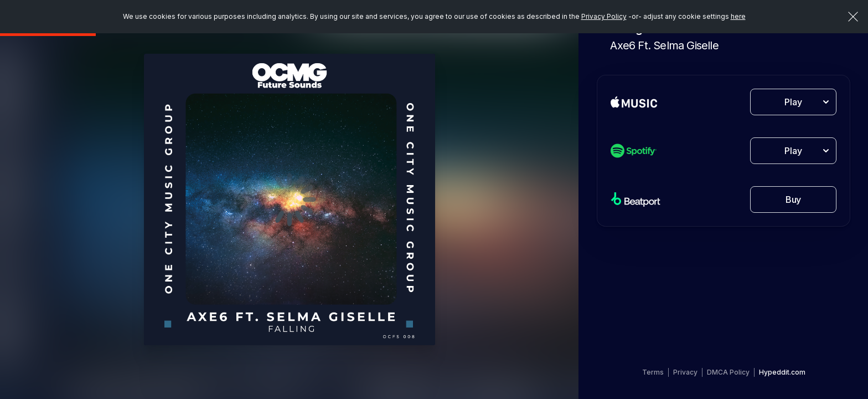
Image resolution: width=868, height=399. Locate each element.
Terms (653, 372)
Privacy (685, 372)
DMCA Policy (728, 372)
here (738, 16)
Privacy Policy (604, 16)
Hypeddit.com (782, 372)
